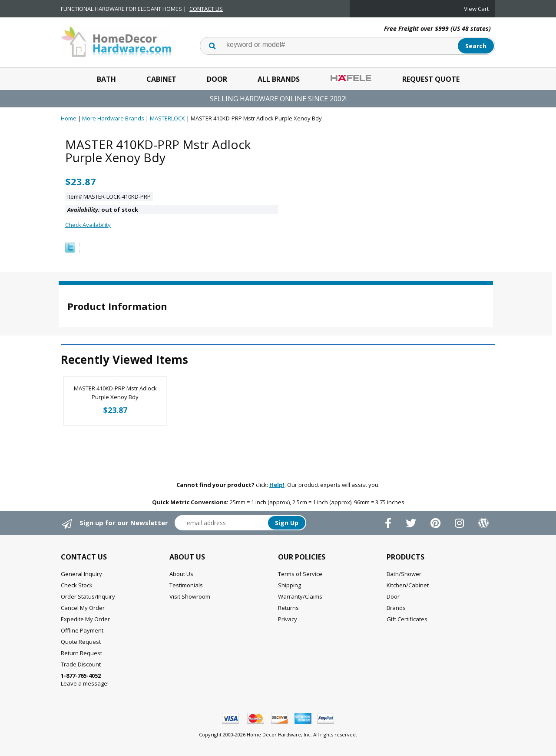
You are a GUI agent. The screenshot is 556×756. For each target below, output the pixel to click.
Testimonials (186, 585)
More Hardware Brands (113, 118)
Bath (106, 79)
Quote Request (81, 642)
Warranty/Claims (300, 596)
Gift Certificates (407, 619)
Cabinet (161, 79)
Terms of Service (300, 574)
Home (69, 118)
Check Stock (77, 585)
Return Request (81, 653)
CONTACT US (206, 9)
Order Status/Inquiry (88, 596)
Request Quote (431, 79)
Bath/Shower (404, 574)
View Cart (476, 9)
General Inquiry (81, 574)
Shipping (290, 585)
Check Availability (88, 225)
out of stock (103, 210)
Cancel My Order (83, 608)
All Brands (279, 79)
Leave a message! (85, 679)
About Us (181, 574)
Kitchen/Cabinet (408, 585)
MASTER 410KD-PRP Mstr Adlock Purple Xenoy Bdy (115, 393)
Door (217, 79)
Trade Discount (81, 664)
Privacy (288, 619)
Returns (288, 608)
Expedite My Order (85, 619)
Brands (396, 608)
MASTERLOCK (167, 118)
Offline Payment (82, 630)
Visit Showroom (190, 596)
